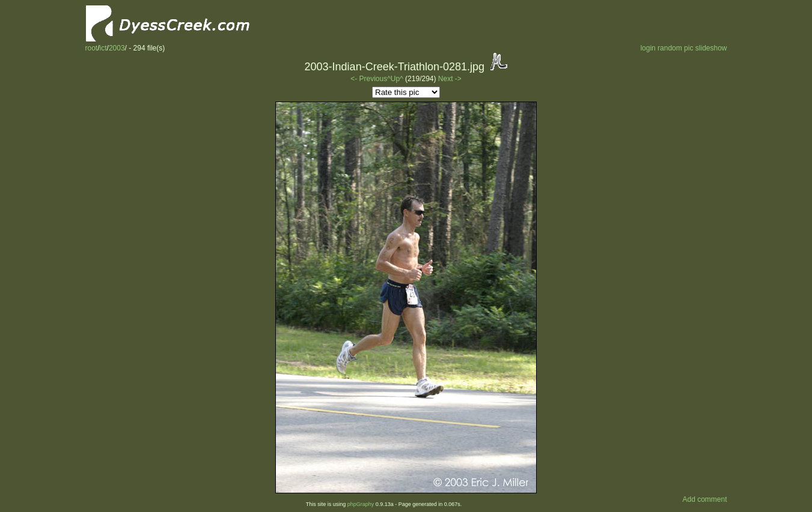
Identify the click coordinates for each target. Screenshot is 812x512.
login (648, 48)
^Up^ (395, 79)
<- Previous (369, 79)
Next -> (450, 79)
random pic (675, 48)
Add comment (704, 499)
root (92, 48)
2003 (117, 48)
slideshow (711, 48)
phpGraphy (361, 504)
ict (103, 48)
